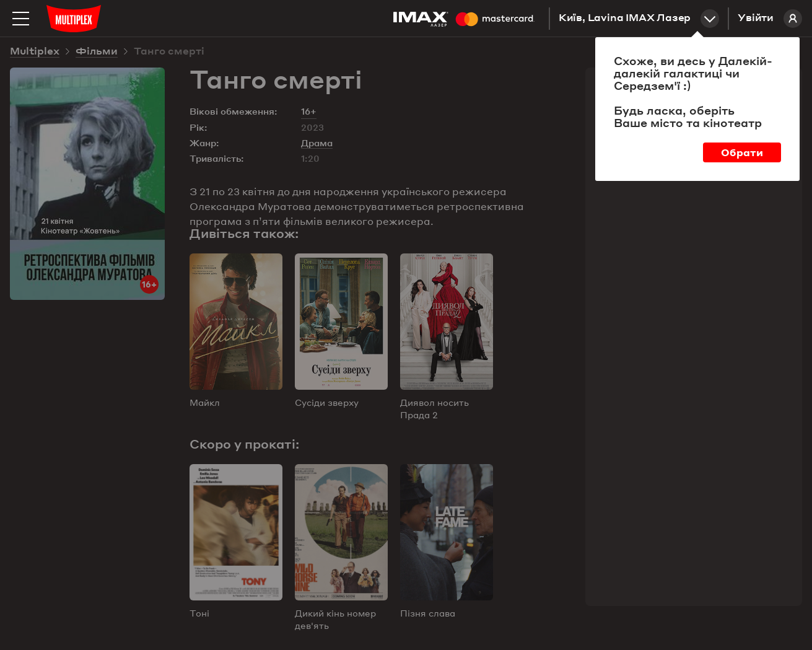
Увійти (770, 19)
